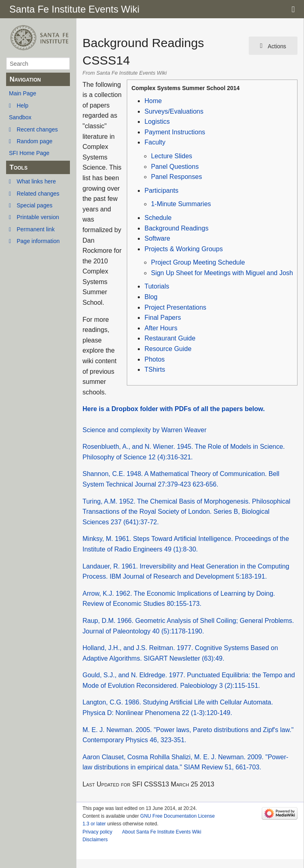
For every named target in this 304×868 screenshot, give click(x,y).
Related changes (38, 194)
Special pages (35, 205)
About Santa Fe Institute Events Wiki (162, 832)
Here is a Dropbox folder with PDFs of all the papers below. (174, 409)
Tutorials (157, 286)
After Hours (161, 328)
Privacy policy (97, 832)
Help (23, 106)
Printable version (38, 217)
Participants (161, 191)
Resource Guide (168, 349)
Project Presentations (175, 307)
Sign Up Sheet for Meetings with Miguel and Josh (222, 273)
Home (153, 101)
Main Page (23, 93)
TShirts (155, 369)
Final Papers (163, 318)
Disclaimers (95, 840)
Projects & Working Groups (183, 249)
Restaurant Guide (170, 338)
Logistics (157, 122)
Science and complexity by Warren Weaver (144, 430)
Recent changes (37, 129)
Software (157, 238)
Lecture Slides (171, 156)
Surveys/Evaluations (174, 111)
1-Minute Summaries (181, 204)
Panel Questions (175, 167)
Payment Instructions (175, 132)
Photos (154, 359)
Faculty (155, 142)
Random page (35, 141)
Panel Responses (176, 177)
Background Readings (176, 228)
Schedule (158, 218)
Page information (38, 241)
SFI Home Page (29, 153)
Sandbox (20, 117)
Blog (151, 297)
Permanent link (36, 229)
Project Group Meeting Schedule (198, 262)
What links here (36, 181)
